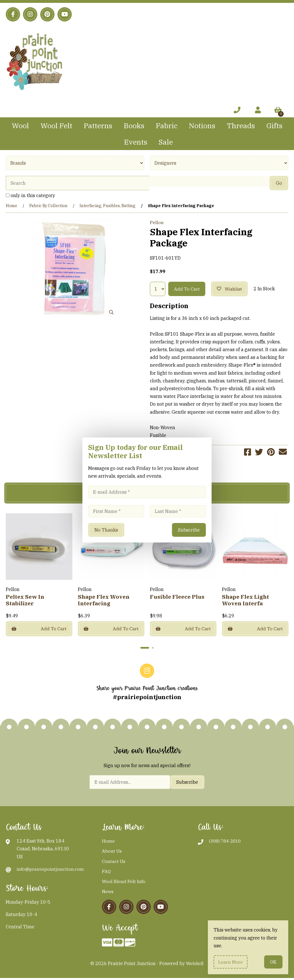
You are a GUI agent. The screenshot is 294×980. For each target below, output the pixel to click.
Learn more (231, 962)
